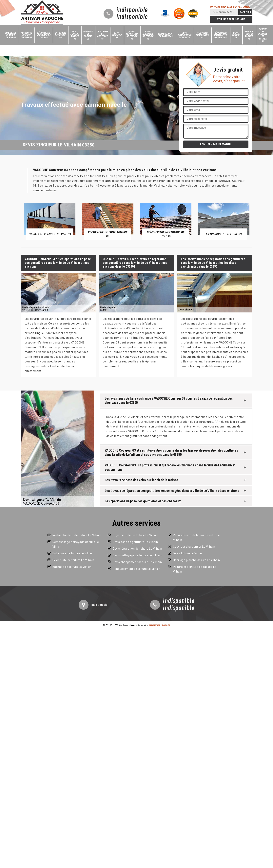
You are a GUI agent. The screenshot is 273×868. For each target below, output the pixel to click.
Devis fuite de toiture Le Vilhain (73, 560)
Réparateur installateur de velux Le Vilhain (196, 538)
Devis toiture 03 (236, 35)
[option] (50, 222)
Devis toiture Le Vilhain (188, 553)
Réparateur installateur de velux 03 (221, 35)
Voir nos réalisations (231, 19)
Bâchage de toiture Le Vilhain (72, 567)
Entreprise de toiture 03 (60, 35)
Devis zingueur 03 (117, 35)
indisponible (132, 10)
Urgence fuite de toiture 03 (249, 35)
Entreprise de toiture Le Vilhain (73, 553)
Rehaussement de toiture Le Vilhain (136, 569)
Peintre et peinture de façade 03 (263, 35)
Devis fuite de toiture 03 (75, 35)
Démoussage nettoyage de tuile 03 (44, 35)
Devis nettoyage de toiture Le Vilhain (137, 555)
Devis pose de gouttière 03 (102, 35)
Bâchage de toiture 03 (88, 35)
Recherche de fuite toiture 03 (27, 35)
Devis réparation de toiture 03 (132, 35)
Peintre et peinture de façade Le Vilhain (195, 569)
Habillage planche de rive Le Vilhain (196, 560)
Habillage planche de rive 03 (11, 35)
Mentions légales (160, 626)
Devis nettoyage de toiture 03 (148, 35)
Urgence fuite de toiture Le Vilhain (136, 535)
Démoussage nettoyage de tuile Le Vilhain (76, 544)
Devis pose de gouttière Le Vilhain (135, 542)
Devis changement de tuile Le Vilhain (137, 562)
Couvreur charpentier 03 (203, 35)
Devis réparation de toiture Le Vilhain (137, 549)
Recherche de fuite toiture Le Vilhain (77, 535)
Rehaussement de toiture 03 (166, 35)
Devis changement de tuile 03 (185, 35)
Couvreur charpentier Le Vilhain (194, 547)
